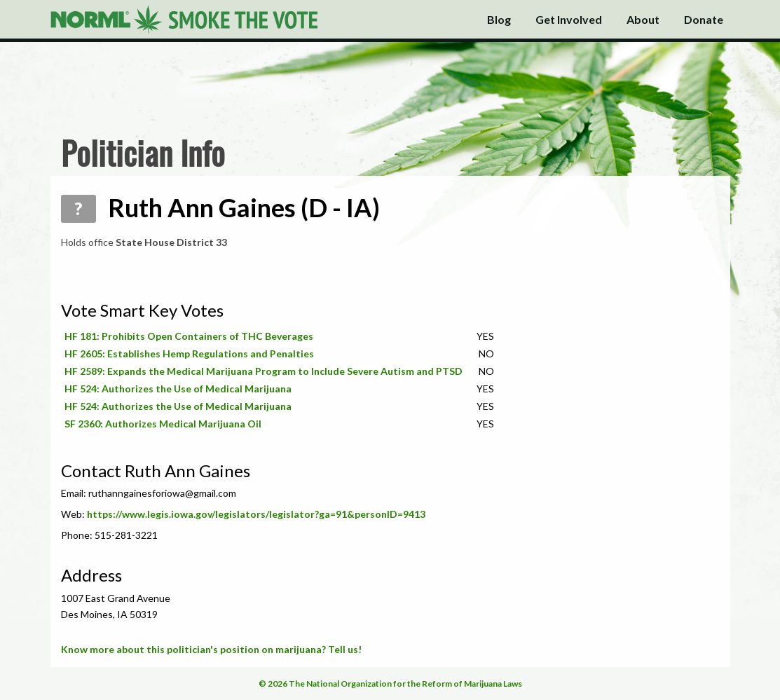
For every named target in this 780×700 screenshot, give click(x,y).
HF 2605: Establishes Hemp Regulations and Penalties (189, 354)
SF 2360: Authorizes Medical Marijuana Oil (163, 424)
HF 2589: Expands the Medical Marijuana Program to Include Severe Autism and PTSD (264, 371)
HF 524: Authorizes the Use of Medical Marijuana (178, 389)
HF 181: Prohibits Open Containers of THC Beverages (189, 336)
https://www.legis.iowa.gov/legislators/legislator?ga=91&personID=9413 (256, 514)
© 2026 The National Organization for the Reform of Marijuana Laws (390, 684)
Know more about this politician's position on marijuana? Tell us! (211, 649)
